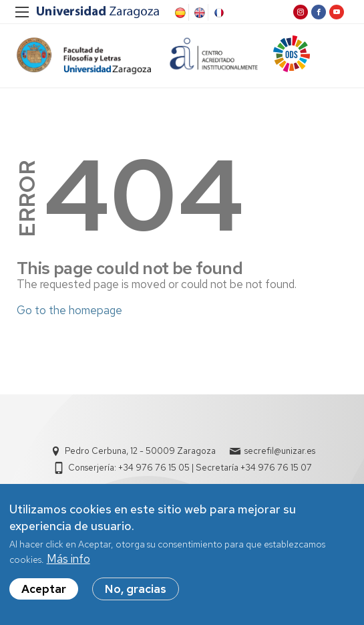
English (198, 13)
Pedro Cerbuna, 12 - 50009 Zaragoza (140, 451)
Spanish (179, 13)
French (218, 13)
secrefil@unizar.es (280, 451)
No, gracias (136, 594)
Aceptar (44, 594)
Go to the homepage (69, 310)
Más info (68, 563)
